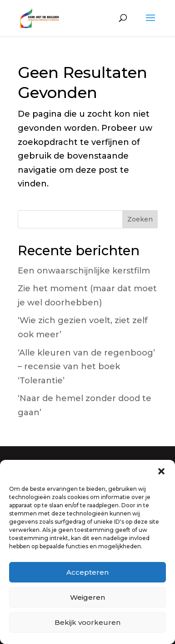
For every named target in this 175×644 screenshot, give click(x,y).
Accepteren (87, 572)
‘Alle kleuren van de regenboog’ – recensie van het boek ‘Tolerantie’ (86, 367)
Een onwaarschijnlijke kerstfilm (84, 271)
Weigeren (87, 597)
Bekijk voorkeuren (87, 622)
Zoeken (140, 219)
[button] (161, 471)
